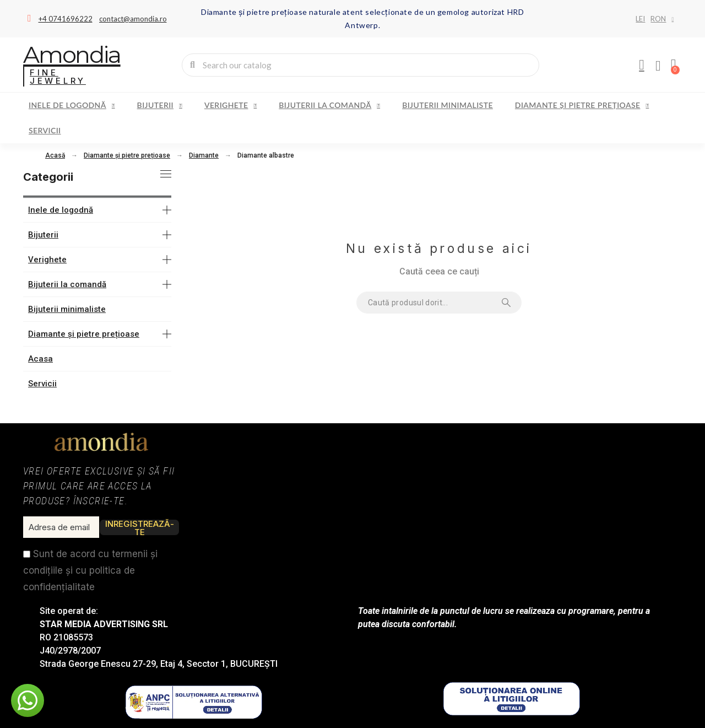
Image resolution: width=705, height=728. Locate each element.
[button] (28, 700)
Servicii (45, 130)
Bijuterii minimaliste (448, 105)
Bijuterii (160, 105)
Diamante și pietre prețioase (582, 105)
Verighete (231, 105)
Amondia (72, 55)
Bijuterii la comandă (329, 105)
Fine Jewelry (58, 77)
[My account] (642, 65)
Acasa (40, 359)
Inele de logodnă (72, 105)
